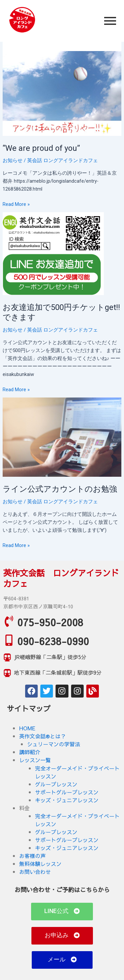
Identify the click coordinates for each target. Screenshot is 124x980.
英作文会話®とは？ (42, 736)
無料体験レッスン (40, 864)
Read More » (16, 204)
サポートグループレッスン (67, 792)
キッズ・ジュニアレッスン (67, 800)
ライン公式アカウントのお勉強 (60, 489)
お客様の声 (32, 856)
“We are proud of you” (41, 148)
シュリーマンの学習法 (54, 744)
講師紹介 (30, 752)
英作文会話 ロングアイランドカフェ (61, 578)
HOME (27, 728)
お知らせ (13, 160)
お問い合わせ (35, 872)
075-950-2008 (50, 622)
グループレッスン (56, 784)
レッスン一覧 (35, 760)
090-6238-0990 (53, 641)
